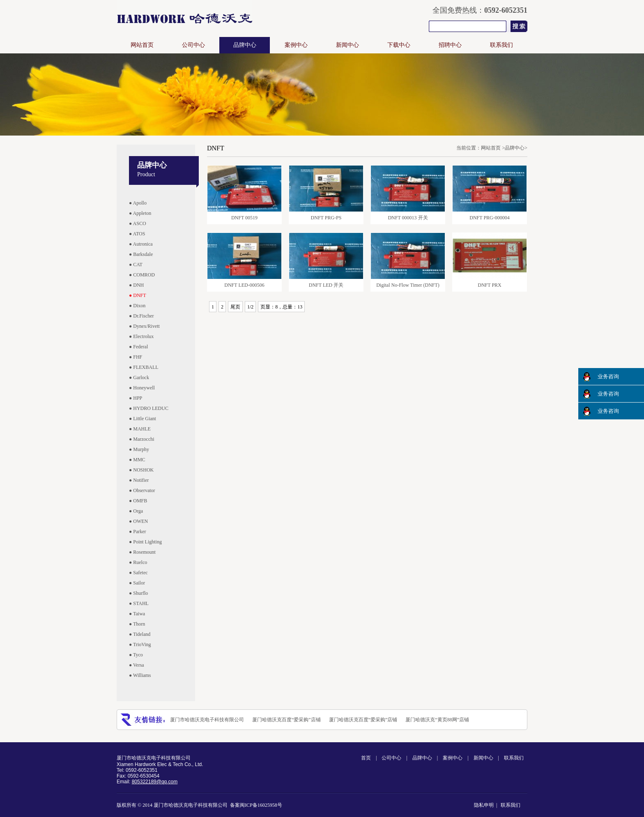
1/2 (250, 307)
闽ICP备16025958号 (261, 805)
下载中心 (399, 45)
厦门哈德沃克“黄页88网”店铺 (437, 720)
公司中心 (193, 45)
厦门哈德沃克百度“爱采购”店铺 (286, 720)
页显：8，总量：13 (281, 307)
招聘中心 (450, 45)
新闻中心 (347, 45)
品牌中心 (245, 45)
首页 (366, 758)
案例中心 (296, 45)
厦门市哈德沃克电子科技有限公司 (207, 720)
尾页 (235, 307)
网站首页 (142, 45)
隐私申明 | (487, 805)
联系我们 (501, 45)
